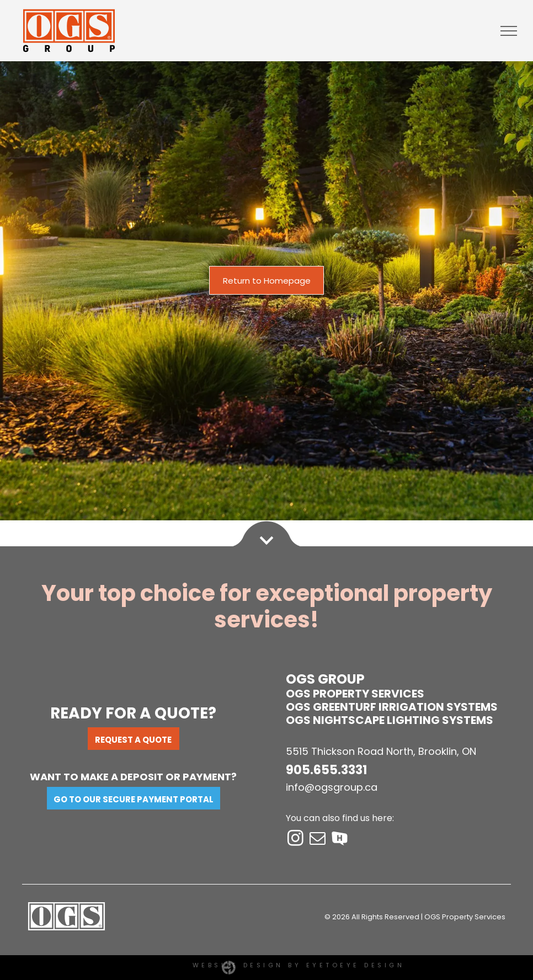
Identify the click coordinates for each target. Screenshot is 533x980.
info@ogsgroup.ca (332, 787)
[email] (318, 840)
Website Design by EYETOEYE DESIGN (299, 965)
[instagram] (296, 840)
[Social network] (340, 840)
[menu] (509, 31)
